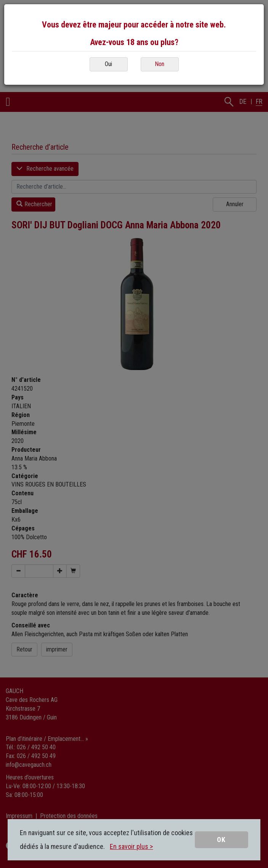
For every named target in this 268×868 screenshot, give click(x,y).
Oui (108, 64)
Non (160, 64)
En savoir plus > (131, 846)
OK (221, 840)
